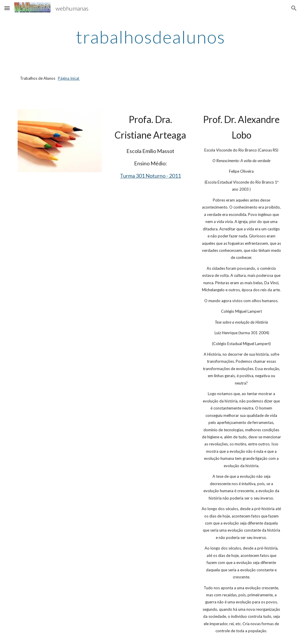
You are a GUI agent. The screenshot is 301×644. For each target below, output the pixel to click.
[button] (7, 8)
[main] (150, 37)
